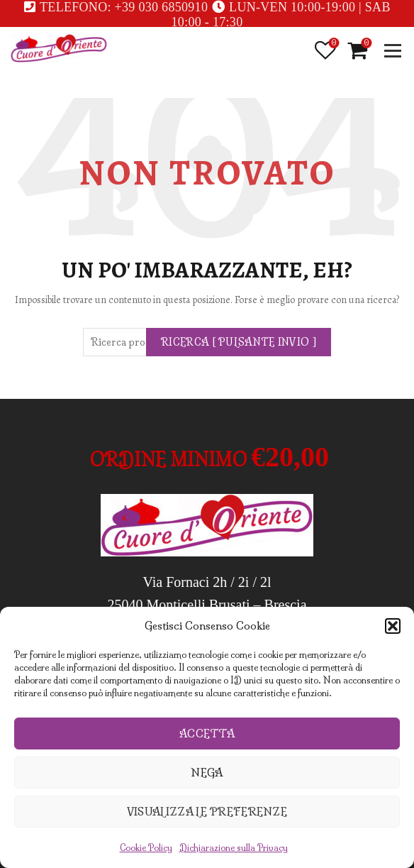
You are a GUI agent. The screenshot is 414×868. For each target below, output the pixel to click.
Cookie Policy (146, 848)
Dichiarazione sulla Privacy (234, 848)
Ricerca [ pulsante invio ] (239, 342)
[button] (393, 626)
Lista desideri (333, 44)
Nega (207, 773)
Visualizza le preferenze (207, 812)
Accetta (207, 734)
